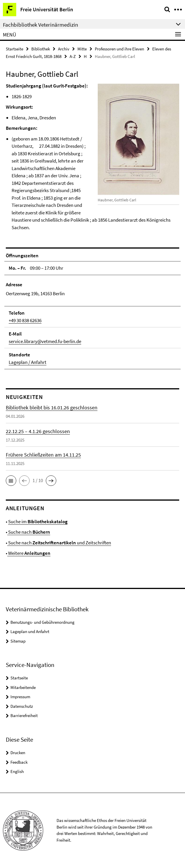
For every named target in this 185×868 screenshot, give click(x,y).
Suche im (38, 521)
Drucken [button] (18, 753)
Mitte (82, 49)
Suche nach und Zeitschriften (59, 543)
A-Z (73, 56)
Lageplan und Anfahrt (30, 631)
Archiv (64, 49)
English (17, 771)
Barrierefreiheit (24, 715)
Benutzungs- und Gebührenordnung (42, 622)
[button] (11, 481)
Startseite (14, 49)
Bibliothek (41, 49)
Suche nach (29, 532)
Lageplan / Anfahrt (28, 362)
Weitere (29, 553)
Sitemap (18, 641)
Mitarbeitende (23, 687)
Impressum (20, 697)
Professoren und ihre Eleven (119, 49)
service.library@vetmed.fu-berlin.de (45, 341)
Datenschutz (22, 706)
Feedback (19, 762)
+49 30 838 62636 (25, 320)
